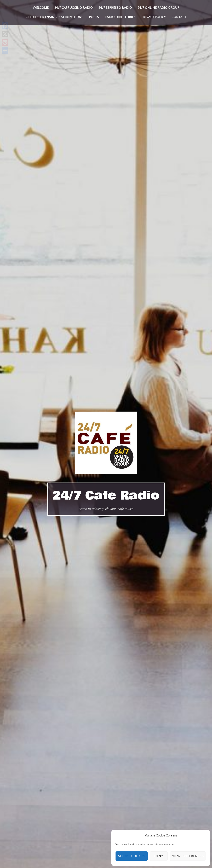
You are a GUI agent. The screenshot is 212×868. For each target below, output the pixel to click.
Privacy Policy (154, 17)
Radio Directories (120, 17)
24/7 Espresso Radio (115, 8)
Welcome (41, 8)
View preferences (188, 856)
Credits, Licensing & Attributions (54, 17)
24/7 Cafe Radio (106, 495)
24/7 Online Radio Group (158, 8)
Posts (94, 17)
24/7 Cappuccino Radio (74, 8)
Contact (179, 17)
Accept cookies (132, 856)
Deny (159, 856)
